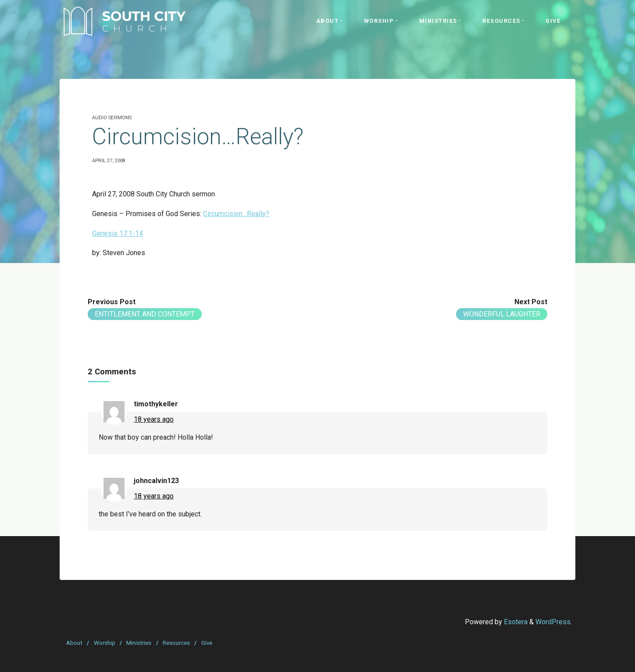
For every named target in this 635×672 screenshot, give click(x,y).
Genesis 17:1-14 (118, 233)
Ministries (139, 643)
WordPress (553, 622)
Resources (176, 643)
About (74, 643)
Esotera (515, 622)
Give (207, 643)
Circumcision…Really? (236, 214)
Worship (105, 643)
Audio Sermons (112, 118)
